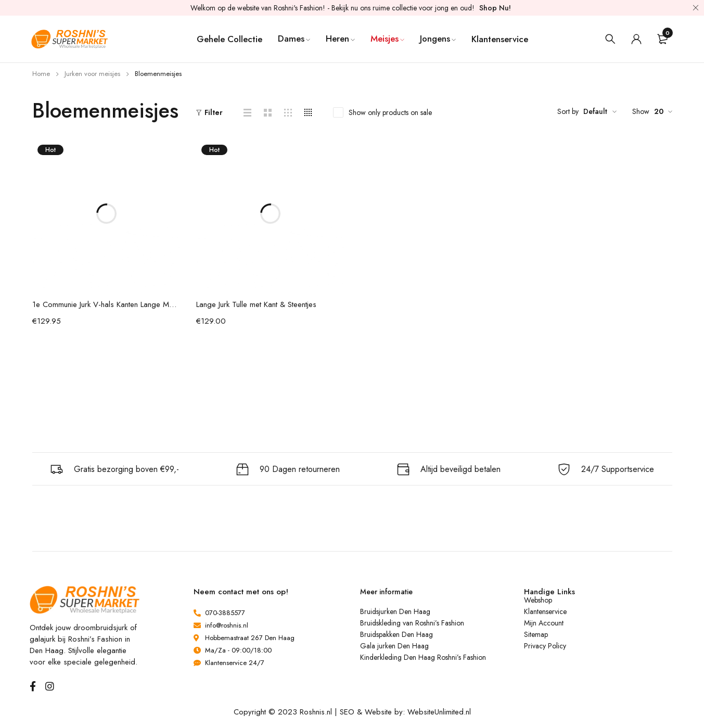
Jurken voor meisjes (92, 74)
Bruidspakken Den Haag (396, 634)
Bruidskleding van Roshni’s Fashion (412, 623)
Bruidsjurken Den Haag (395, 611)
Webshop (538, 600)
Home (41, 74)
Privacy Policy (545, 646)
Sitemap (536, 634)
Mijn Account (544, 623)
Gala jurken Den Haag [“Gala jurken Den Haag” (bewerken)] (394, 646)
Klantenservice (545, 611)
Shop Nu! (495, 8)
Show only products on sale (390, 112)
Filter (214, 112)
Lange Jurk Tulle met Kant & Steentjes (256, 304)
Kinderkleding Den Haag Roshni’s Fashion (423, 657)
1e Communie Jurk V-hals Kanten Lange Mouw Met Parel (106, 304)
